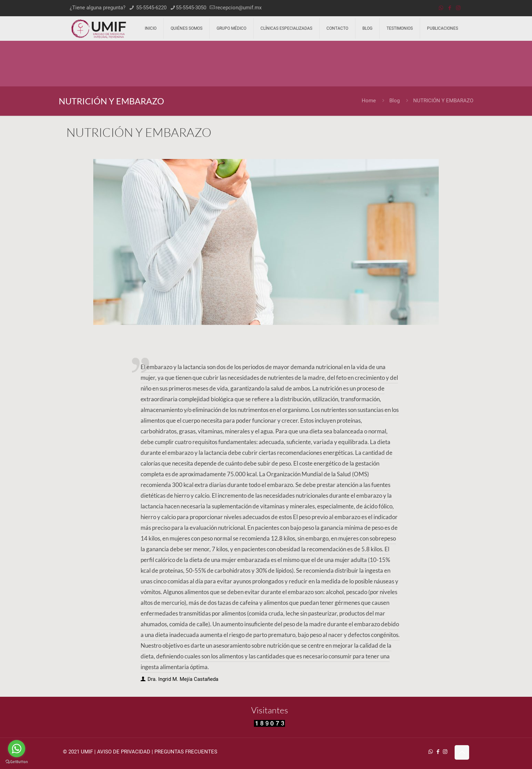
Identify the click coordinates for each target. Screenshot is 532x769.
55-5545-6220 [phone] (151, 8)
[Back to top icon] (462, 752)
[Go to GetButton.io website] (17, 762)
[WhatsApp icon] (441, 8)
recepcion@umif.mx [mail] (239, 8)
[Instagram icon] (458, 8)
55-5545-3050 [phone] (191, 8)
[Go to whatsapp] (17, 749)
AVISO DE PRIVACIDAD (124, 752)
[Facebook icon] (450, 8)
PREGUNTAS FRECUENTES (186, 752)
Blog (395, 101)
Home (369, 101)
